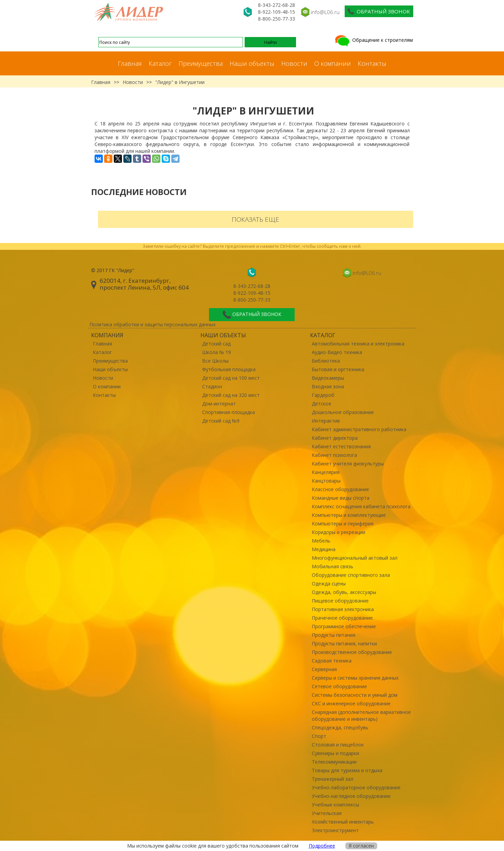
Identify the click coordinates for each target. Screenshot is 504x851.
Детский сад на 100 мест (231, 378)
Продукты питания (334, 635)
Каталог (160, 63)
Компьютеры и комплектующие (349, 515)
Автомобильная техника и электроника (358, 344)
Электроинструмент (335, 830)
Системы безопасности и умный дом (355, 695)
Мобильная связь (333, 566)
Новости (294, 63)
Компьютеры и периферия (343, 524)
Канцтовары (326, 481)
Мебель (321, 541)
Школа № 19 (217, 352)
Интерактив (326, 421)
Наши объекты (252, 63)
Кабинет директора (335, 438)
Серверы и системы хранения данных (355, 678)
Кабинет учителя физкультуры (348, 464)
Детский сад (216, 344)
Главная (130, 63)
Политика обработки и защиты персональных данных (152, 324)
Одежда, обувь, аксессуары (344, 592)
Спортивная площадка (229, 412)
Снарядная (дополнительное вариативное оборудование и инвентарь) (361, 715)
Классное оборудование (340, 489)
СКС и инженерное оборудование (351, 703)
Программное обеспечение (344, 626)
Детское (322, 404)
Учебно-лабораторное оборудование (356, 787)
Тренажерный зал (333, 779)
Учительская (327, 813)
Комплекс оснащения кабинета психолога (361, 506)
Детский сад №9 (221, 421)
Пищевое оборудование (340, 601)
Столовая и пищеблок (338, 745)
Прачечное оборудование (342, 618)
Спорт (319, 736)
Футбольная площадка (229, 369)
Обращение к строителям (373, 40)
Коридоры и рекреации (339, 532)
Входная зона (328, 386)
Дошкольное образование (343, 412)
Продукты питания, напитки (344, 643)
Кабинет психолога (334, 455)
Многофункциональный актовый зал (355, 558)
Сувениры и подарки (335, 753)
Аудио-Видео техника (337, 352)
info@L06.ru (325, 12)
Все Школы (215, 361)
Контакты (372, 63)
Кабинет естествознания (341, 446)
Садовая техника (332, 661)
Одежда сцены (329, 583)
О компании (333, 63)
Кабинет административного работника (359, 429)
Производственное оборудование (352, 652)
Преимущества (201, 63)
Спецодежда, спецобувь (340, 727)
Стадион (212, 386)
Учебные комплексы (335, 805)
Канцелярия (326, 472)
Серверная (324, 669)
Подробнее (322, 846)
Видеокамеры (328, 378)
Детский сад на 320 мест (231, 395)
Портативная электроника (343, 609)
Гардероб (323, 395)
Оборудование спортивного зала (351, 575)
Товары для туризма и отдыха (347, 770)
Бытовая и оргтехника (338, 369)
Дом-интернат (219, 404)
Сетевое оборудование (339, 686)
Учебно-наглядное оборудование (351, 796)
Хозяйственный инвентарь (343, 822)
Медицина (324, 549)
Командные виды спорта (341, 498)
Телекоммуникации (334, 762)
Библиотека (326, 361)
